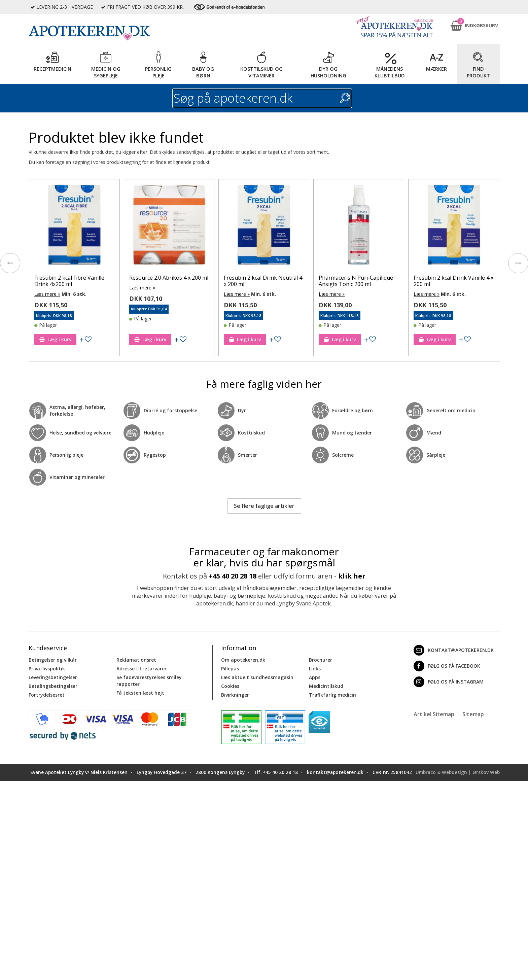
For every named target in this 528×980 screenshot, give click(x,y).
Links (315, 669)
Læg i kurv (58, 339)
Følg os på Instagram (449, 682)
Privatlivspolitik (47, 669)
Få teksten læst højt (140, 693)
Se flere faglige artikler (264, 506)
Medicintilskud (326, 686)
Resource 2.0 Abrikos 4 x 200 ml (171, 278)
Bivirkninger (235, 695)
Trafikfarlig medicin (332, 695)
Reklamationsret (136, 660)
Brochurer (321, 660)
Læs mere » (50, 294)
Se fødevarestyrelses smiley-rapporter (150, 681)
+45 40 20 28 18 (233, 576)
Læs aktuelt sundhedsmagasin (257, 677)
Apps (315, 677)
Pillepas (230, 669)
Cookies (230, 686)
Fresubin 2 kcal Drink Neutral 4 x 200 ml (265, 281)
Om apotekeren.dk (243, 660)
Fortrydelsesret (47, 695)
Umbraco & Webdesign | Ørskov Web (458, 772)
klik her (352, 576)
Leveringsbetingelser (53, 677)
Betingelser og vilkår (53, 660)
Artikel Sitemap (434, 714)
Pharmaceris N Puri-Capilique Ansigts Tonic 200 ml (358, 281)
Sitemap (473, 714)
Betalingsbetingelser (53, 686)
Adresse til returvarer (142, 669)
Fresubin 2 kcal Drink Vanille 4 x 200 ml (456, 281)
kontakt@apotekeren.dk (454, 650)
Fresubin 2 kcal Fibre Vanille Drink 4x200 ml (72, 281)
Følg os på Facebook (447, 666)
